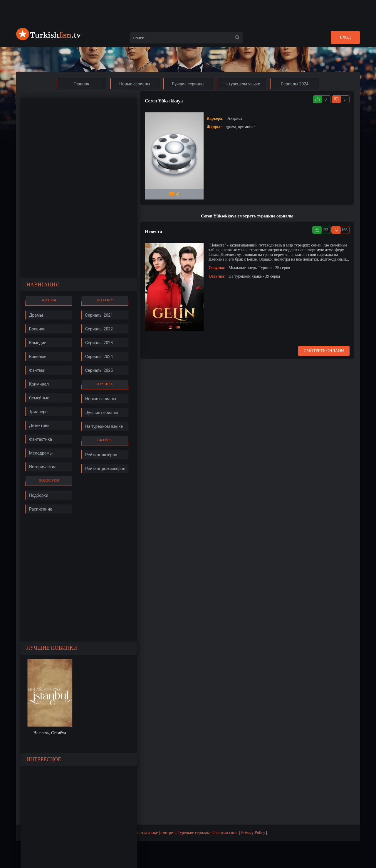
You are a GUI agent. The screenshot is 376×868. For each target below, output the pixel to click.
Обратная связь (225, 833)
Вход (345, 37)
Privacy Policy (253, 833)
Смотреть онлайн (324, 351)
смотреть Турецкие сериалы (185, 833)
